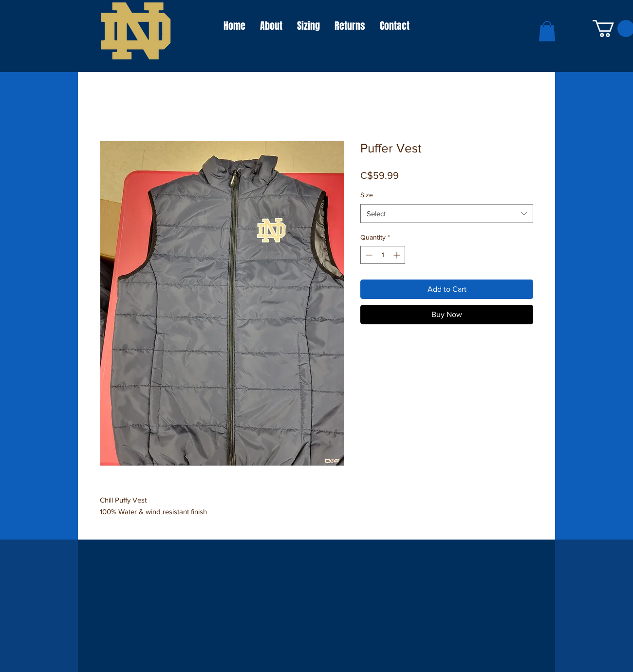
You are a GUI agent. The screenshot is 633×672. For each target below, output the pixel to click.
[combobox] (447, 214)
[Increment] (398, 255)
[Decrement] (368, 255)
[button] (547, 31)
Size (367, 195)
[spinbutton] (383, 255)
